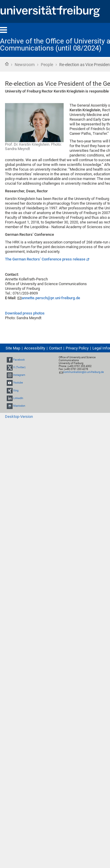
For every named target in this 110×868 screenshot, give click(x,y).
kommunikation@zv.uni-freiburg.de (84, 372)
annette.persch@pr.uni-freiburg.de (51, 298)
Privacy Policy (77, 348)
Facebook (19, 360)
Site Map (13, 348)
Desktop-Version (19, 417)
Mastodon (19, 406)
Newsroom (25, 65)
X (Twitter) (19, 367)
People (47, 65)
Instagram (19, 375)
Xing (16, 391)
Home (7, 64)
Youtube (18, 383)
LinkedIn (18, 398)
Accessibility (35, 348)
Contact (55, 348)
